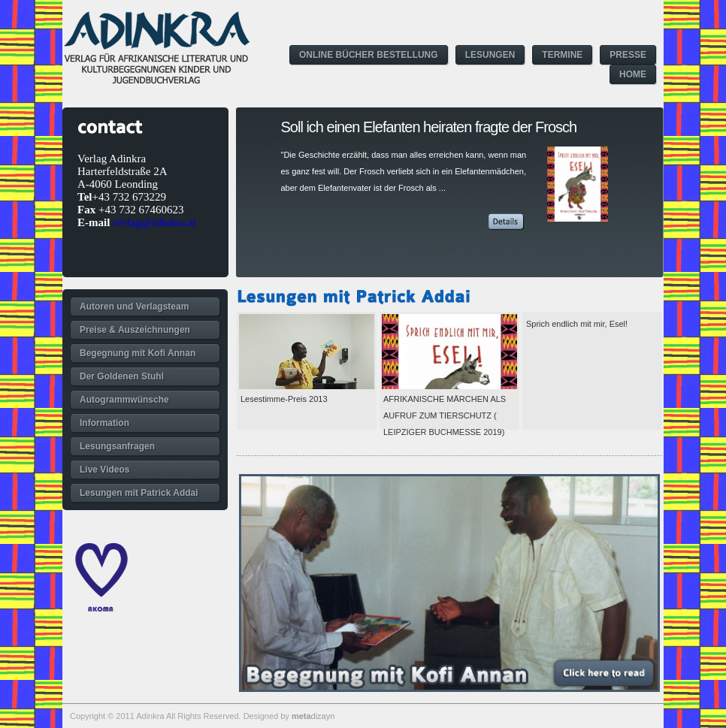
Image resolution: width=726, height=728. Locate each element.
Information (104, 423)
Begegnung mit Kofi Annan (138, 353)
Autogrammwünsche (124, 400)
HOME (633, 74)
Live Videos (104, 470)
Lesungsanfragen (117, 446)
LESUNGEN (490, 55)
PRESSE (628, 55)
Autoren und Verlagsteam (134, 307)
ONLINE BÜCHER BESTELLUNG (369, 55)
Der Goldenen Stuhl (122, 376)
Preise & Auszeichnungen (135, 330)
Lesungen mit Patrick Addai (139, 493)
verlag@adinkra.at (154, 222)
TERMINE (562, 55)
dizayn (313, 716)
